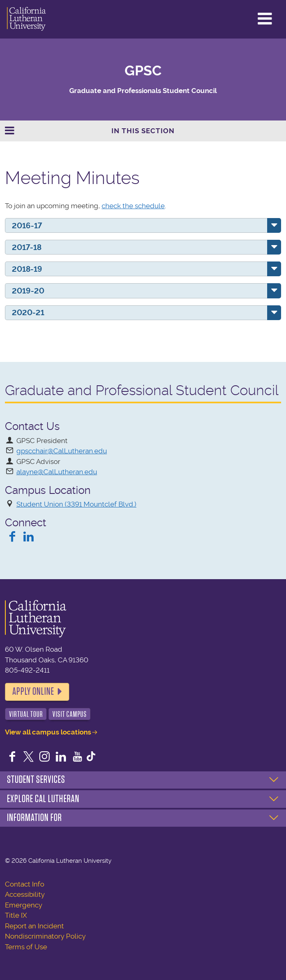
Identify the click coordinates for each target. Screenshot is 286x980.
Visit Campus (70, 714)
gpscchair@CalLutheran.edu (62, 451)
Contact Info (25, 884)
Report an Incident (34, 926)
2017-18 (27, 247)
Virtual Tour (26, 714)
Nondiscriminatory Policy (45, 936)
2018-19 (27, 269)
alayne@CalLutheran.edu (57, 472)
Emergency (24, 905)
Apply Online (33, 691)
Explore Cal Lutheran (43, 799)
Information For (34, 818)
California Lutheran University (26, 19)
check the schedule (133, 206)
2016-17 (27, 226)
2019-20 (28, 291)
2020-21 (28, 313)
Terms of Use (26, 947)
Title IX (16, 915)
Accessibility (25, 894)
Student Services (36, 780)
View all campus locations (48, 732)
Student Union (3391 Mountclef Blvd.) (76, 504)
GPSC (143, 71)
